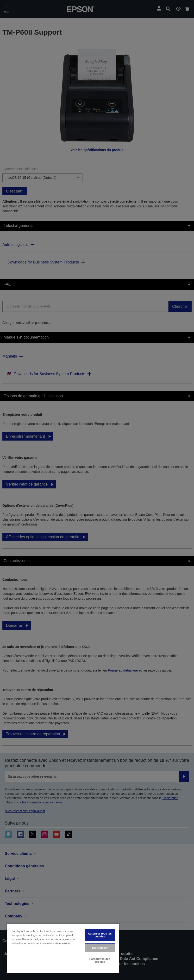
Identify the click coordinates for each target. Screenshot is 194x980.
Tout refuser (100, 948)
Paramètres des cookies (100, 960)
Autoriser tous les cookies (100, 935)
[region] (63, 948)
